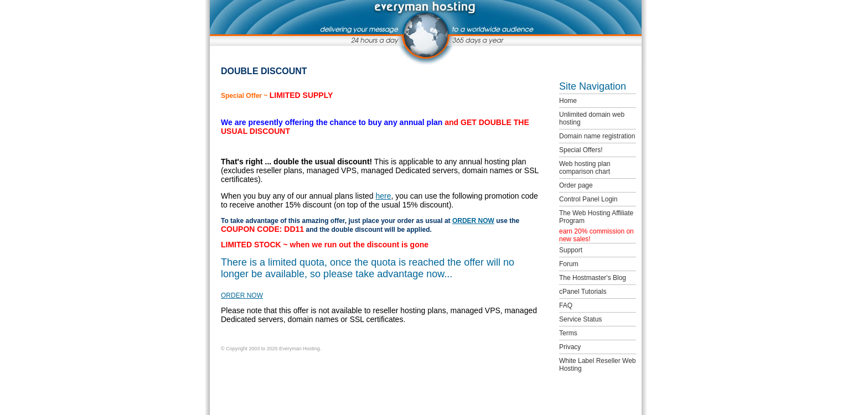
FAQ (566, 305)
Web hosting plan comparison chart (585, 168)
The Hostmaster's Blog (593, 278)
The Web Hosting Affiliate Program (596, 217)
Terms (568, 333)
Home (568, 101)
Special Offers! (581, 150)
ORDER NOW (473, 221)
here (383, 196)
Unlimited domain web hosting (592, 118)
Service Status (580, 319)
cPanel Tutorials (583, 292)
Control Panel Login (588, 199)
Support (571, 250)
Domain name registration (597, 136)
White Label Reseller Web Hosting (598, 365)
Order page (576, 185)
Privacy (570, 347)
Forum (569, 264)
